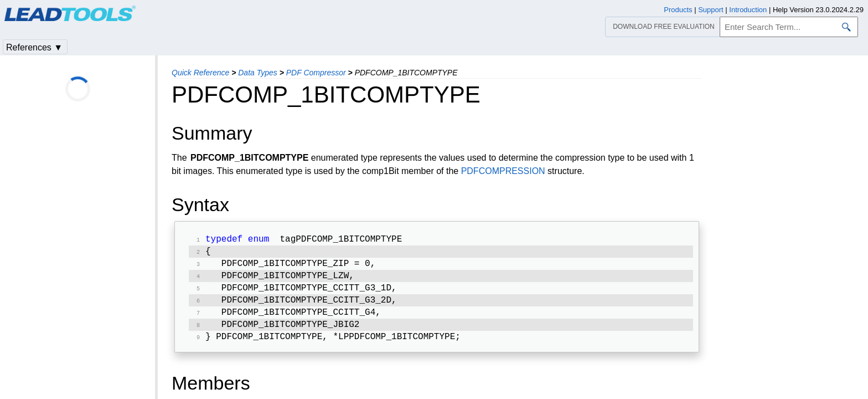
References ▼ (34, 47)
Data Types (258, 73)
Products (678, 10)
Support (711, 10)
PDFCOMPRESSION (503, 171)
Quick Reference (200, 73)
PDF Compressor (316, 73)
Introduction (748, 10)
